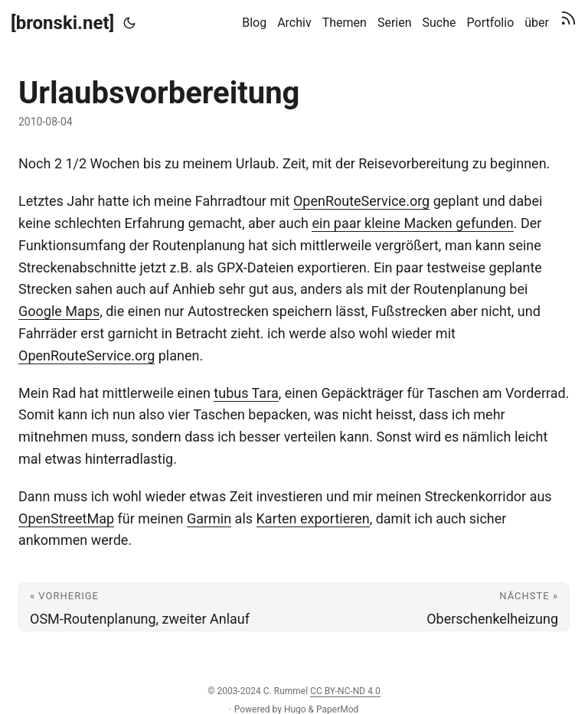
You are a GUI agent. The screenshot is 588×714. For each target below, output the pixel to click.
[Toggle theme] (129, 23)
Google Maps (59, 311)
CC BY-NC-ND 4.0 (345, 691)
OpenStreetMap (66, 518)
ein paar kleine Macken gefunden (412, 223)
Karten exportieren (313, 518)
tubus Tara (246, 393)
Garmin (209, 518)
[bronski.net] (62, 23)
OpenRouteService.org (361, 201)
